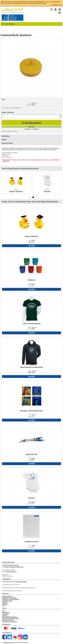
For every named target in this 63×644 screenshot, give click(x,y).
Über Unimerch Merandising (10, 618)
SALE (4, 605)
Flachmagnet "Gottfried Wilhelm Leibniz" (32, 411)
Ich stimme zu (56, 5)
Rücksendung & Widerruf (9, 622)
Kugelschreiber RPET (32, 454)
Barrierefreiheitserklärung (10, 617)
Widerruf (5, 616)
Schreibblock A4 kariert (31, 542)
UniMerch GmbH (8, 643)
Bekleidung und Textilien (9, 598)
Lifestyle (5, 602)
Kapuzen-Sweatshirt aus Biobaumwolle (31, 367)
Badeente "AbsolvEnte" (16, 191)
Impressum (5, 614)
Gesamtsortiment (7, 596)
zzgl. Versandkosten (15, 108)
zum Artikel (32, 246)
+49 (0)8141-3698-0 (21, 582)
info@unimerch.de (11, 572)
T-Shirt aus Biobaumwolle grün (31, 324)
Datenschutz (6, 612)
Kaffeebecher (31, 280)
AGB (4, 611)
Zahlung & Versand (8, 620)
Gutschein (5, 604)
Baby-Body (47, 191)
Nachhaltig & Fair (7, 601)
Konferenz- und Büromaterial (11, 599)
